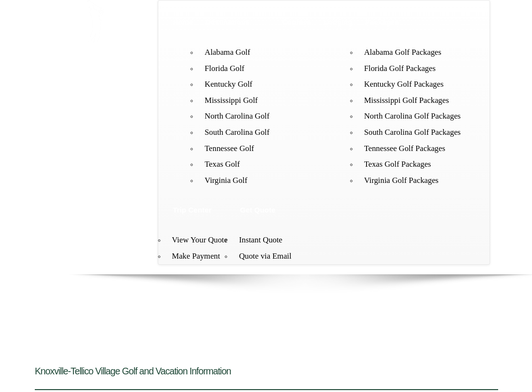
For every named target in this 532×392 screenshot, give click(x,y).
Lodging (338, 22)
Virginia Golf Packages (401, 180)
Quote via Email (265, 256)
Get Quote (257, 210)
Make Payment (196, 256)
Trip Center (192, 210)
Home (183, 22)
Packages (382, 22)
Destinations (227, 22)
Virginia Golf (226, 180)
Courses (297, 22)
